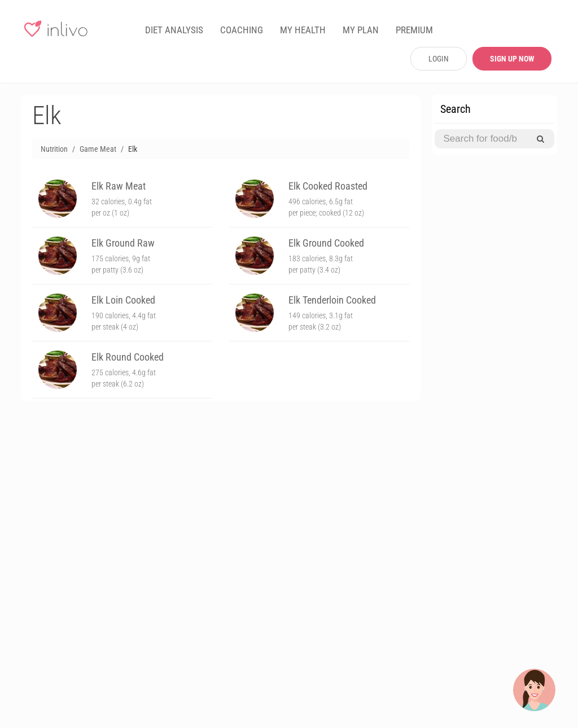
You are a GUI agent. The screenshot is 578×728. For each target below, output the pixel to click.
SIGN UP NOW (512, 59)
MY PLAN (361, 30)
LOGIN (439, 59)
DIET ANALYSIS (174, 30)
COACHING (242, 30)
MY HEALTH (303, 30)
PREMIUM (414, 30)
